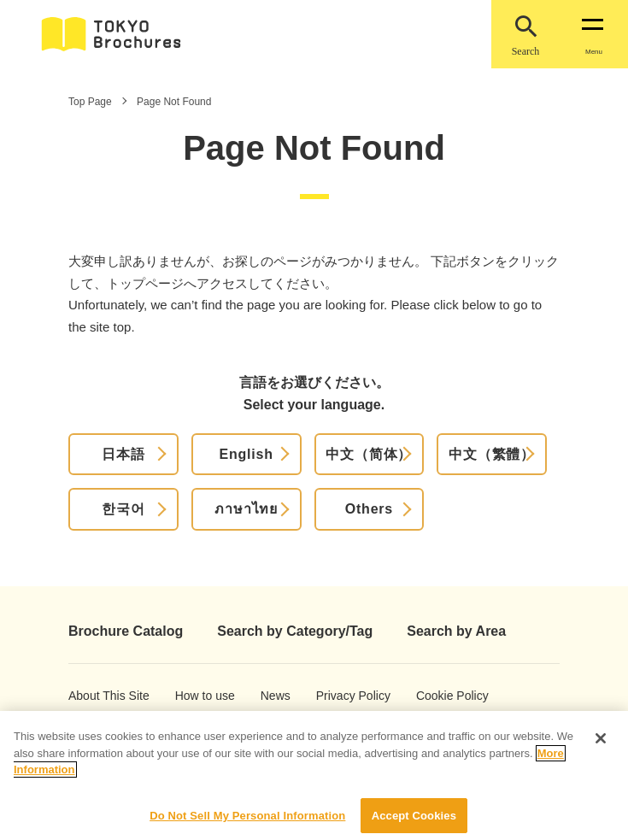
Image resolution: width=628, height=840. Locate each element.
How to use (197, 696)
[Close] (601, 749)
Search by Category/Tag (295, 631)
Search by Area (456, 631)
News (275, 696)
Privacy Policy (341, 696)
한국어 (123, 509)
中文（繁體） (492, 454)
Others (369, 509)
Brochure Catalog (126, 631)
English (246, 454)
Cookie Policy (440, 696)
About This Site (95, 696)
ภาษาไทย (246, 509)
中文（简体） (369, 454)
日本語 (123, 454)
